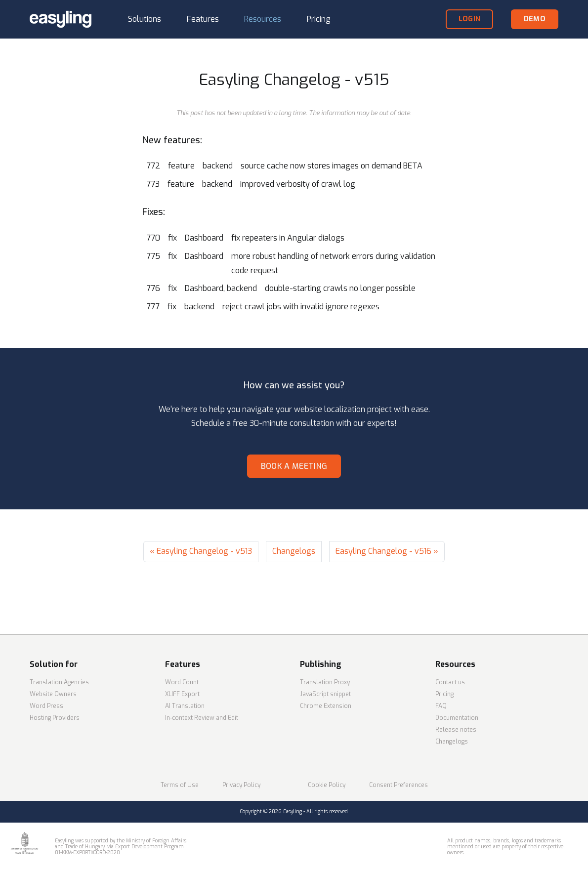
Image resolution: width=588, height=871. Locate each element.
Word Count (182, 682)
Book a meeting (294, 466)
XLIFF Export (182, 694)
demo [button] (535, 19)
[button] (145, 20)
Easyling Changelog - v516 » (387, 551)
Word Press (46, 706)
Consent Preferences (399, 785)
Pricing (444, 694)
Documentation (457, 718)
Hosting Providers (55, 718)
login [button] (469, 19)
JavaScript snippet (325, 694)
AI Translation (185, 706)
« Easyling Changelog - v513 (201, 551)
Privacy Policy (241, 785)
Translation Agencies (59, 682)
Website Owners (53, 694)
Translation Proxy (325, 682)
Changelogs (294, 551)
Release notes (456, 730)
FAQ (441, 706)
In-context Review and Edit (202, 718)
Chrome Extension (326, 706)
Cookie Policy (327, 785)
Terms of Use (180, 785)
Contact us (450, 682)
